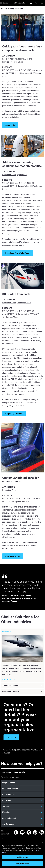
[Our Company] (22, 824)
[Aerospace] (22, 631)
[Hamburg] (42, 3)
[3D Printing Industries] (3, 9)
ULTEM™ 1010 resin (27, 70)
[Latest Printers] (22, 795)
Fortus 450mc (12, 317)
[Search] (37, 3)
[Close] (42, 842)
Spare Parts (22, 175)
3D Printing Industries (14, 9)
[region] (22, 854)
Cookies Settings (22, 857)
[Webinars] (22, 806)
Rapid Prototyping (10, 59)
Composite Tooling (25, 303)
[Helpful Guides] (22, 783)
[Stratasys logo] (5, 3)
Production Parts (17, 62)
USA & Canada (20, 3)
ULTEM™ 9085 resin (10, 70)
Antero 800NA (30, 186)
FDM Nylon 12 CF (27, 73)
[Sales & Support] (22, 818)
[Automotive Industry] (22, 686)
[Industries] (22, 800)
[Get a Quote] (31, 3)
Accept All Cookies (22, 864)
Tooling (21, 59)
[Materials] (22, 812)
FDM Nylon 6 (14, 73)
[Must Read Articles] (22, 789)
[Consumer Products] (22, 691)
